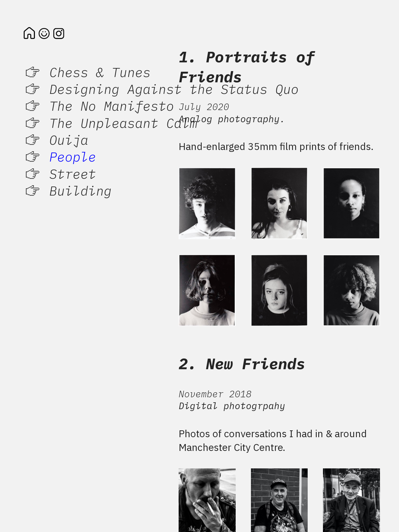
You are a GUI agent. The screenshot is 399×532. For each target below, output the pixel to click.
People (73, 157)
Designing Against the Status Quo (174, 89)
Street (73, 174)
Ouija (69, 140)
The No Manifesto (112, 106)
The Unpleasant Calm (123, 123)
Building (80, 191)
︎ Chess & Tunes (87, 72)
